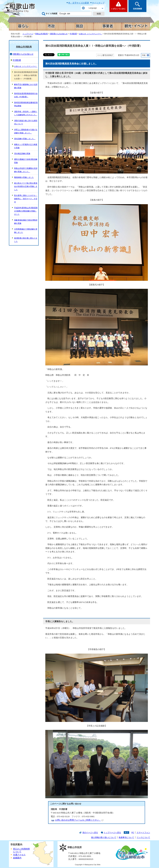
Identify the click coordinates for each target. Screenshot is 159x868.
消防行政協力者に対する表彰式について (26, 122)
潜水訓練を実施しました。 (25, 139)
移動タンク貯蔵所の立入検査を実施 (26, 146)
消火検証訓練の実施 (22, 154)
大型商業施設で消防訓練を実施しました (26, 231)
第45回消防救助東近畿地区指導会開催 (26, 104)
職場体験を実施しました (24, 177)
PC (133, 833)
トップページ (28, 34)
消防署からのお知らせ (59, 34)
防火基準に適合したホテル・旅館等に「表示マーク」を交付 (26, 199)
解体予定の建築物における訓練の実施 (26, 86)
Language (93, 8)
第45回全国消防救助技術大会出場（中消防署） (26, 95)
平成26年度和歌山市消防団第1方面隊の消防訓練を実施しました (26, 211)
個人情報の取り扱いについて (104, 837)
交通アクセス (19, 855)
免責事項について (126, 837)
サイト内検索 (51, 14)
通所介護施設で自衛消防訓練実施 (26, 161)
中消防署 (73, 34)
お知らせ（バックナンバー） (90, 34)
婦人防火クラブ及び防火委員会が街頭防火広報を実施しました (26, 186)
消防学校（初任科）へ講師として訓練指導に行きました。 (26, 113)
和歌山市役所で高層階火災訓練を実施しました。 (26, 170)
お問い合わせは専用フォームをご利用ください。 (79, 820)
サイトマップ (98, 3)
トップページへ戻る (112, 833)
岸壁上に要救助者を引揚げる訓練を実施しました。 (26, 131)
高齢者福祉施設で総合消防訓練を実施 (26, 222)
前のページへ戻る (90, 833)
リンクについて (143, 837)
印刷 (144, 55)
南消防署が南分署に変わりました (26, 240)
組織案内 (17, 858)
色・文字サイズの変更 (79, 3)
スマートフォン (143, 833)
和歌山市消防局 (41, 34)
